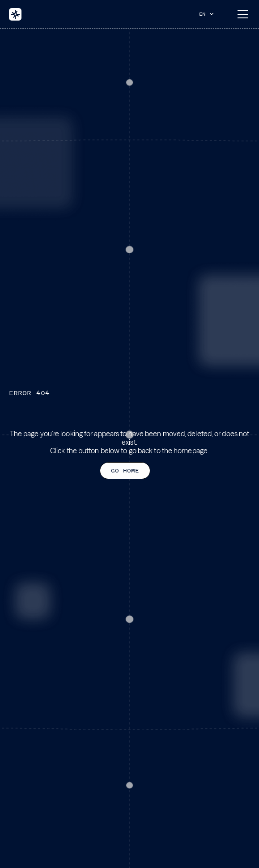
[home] (15, 14)
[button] (208, 14)
